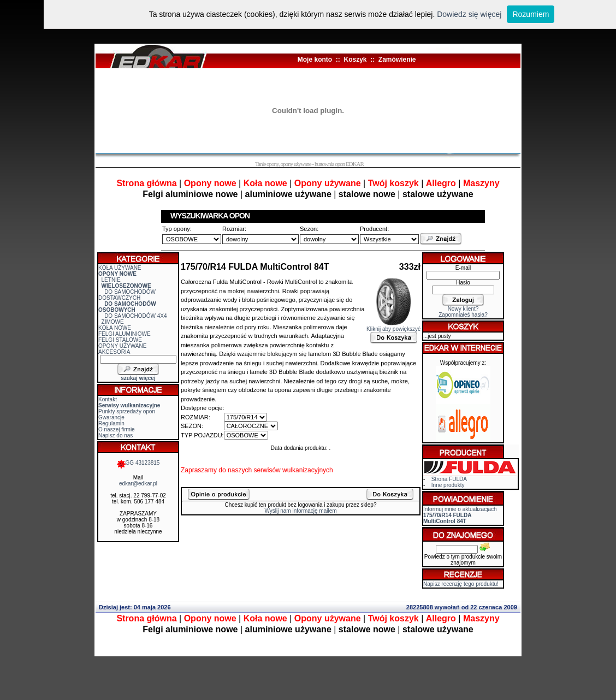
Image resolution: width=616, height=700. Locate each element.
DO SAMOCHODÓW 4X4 (135, 316)
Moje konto (315, 60)
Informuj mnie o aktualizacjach (460, 515)
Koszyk (355, 60)
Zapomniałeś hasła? (463, 315)
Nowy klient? (463, 309)
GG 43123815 (138, 463)
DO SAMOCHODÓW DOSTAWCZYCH (127, 295)
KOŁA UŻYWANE (120, 268)
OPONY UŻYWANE (122, 346)
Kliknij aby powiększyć (393, 327)
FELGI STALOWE (120, 340)
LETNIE (111, 280)
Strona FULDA (449, 479)
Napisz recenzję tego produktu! (461, 584)
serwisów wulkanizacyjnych (293, 470)
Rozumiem (531, 14)
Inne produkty (448, 485)
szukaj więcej (138, 378)
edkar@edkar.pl (138, 484)
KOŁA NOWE (115, 328)
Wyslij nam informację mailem (300, 511)
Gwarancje (111, 417)
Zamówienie (397, 60)
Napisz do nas (115, 435)
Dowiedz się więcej (469, 14)
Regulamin (111, 423)
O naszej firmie (117, 429)
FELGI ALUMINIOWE (125, 334)
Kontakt (108, 399)
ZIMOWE (113, 322)
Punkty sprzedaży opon (127, 411)
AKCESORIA (114, 352)
